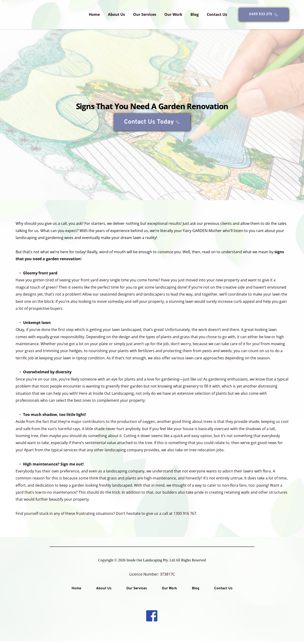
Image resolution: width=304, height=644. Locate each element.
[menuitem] (94, 14)
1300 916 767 (185, 516)
